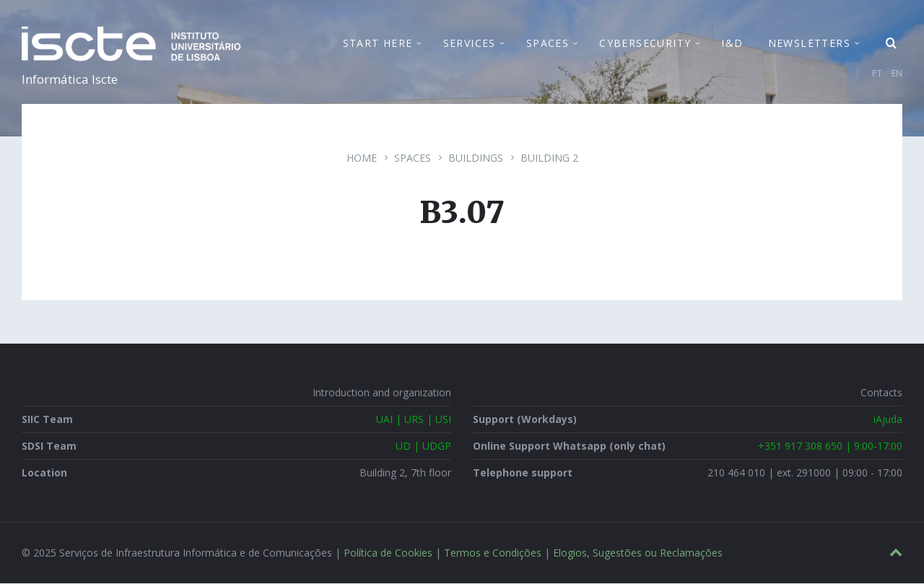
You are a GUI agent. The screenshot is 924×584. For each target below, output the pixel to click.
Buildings (476, 158)
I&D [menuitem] (732, 43)
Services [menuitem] (470, 43)
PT (877, 73)
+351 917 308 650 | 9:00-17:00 (830, 446)
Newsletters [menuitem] (809, 43)
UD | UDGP (423, 446)
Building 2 (549, 158)
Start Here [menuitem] (378, 43)
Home (362, 158)
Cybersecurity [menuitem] (645, 43)
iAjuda (888, 420)
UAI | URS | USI (414, 420)
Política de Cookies (388, 553)
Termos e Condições (493, 553)
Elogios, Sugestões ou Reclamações (638, 553)
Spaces (413, 158)
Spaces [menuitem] (548, 43)
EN (897, 73)
